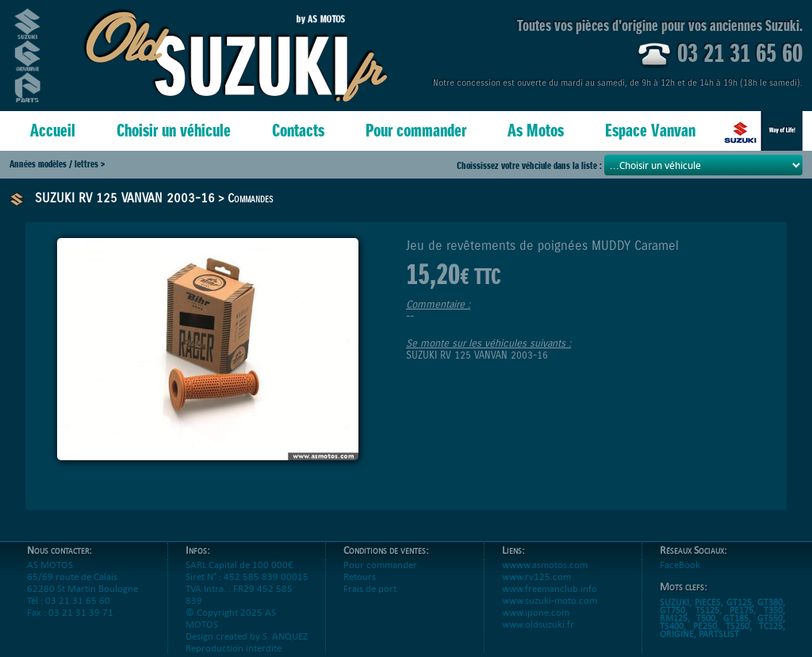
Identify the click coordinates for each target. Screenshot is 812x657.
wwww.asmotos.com (545, 576)
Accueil (53, 131)
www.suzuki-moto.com (550, 612)
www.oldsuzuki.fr (538, 636)
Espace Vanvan (650, 131)
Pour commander (416, 131)
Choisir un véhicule (174, 131)
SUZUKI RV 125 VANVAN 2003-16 (125, 198)
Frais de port (370, 600)
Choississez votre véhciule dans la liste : (530, 165)
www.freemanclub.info (550, 600)
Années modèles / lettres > (57, 164)
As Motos (536, 131)
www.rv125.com (536, 588)
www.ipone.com (536, 624)
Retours (360, 588)
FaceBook (680, 576)
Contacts (298, 131)
